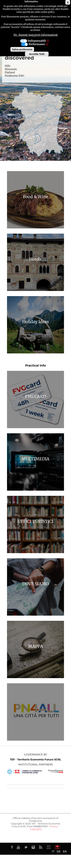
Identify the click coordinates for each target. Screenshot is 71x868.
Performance (37, 44)
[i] (48, 41)
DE (59, 851)
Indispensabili (37, 41)
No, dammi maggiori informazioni (36, 35)
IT (53, 851)
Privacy (54, 827)
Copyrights (36, 829)
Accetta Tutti (37, 54)
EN (65, 851)
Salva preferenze (22, 49)
